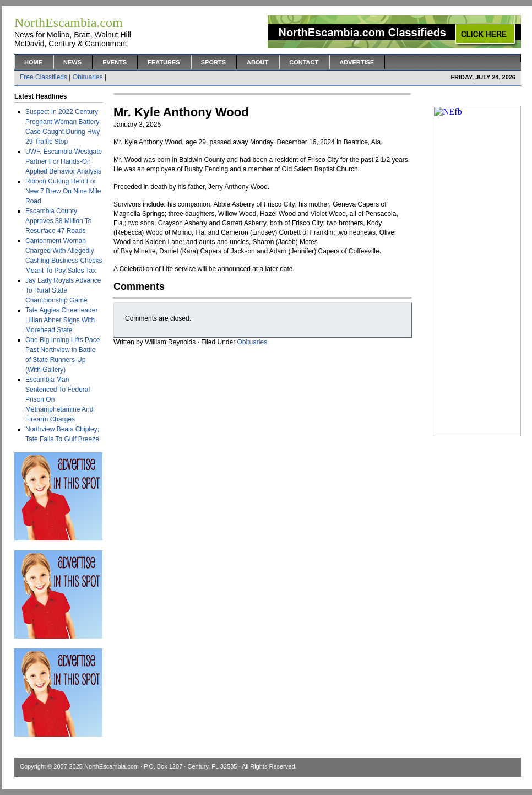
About (257, 62)
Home (33, 62)
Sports (213, 62)
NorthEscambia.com (112, 766)
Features (164, 62)
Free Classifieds (44, 77)
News (72, 62)
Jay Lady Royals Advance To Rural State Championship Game (63, 290)
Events (115, 62)
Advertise (357, 62)
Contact (304, 62)
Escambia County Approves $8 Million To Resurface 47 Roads (59, 221)
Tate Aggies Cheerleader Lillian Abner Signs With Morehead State (61, 320)
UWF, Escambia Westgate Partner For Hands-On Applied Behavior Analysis (64, 161)
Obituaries (88, 77)
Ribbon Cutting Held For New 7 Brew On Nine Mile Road (63, 191)
